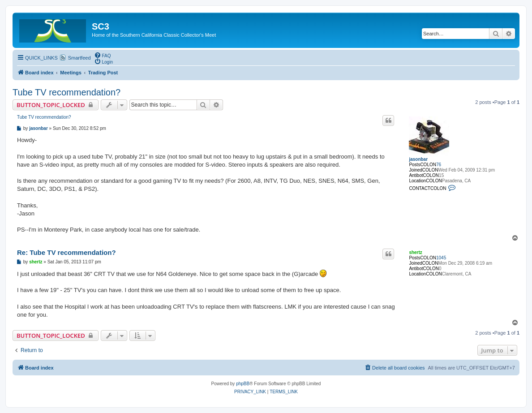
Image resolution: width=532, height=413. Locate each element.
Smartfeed (79, 58)
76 (439, 165)
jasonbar (418, 159)
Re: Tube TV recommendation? (66, 252)
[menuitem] (103, 55)
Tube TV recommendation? (66, 92)
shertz (415, 252)
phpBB (243, 384)
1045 (441, 258)
